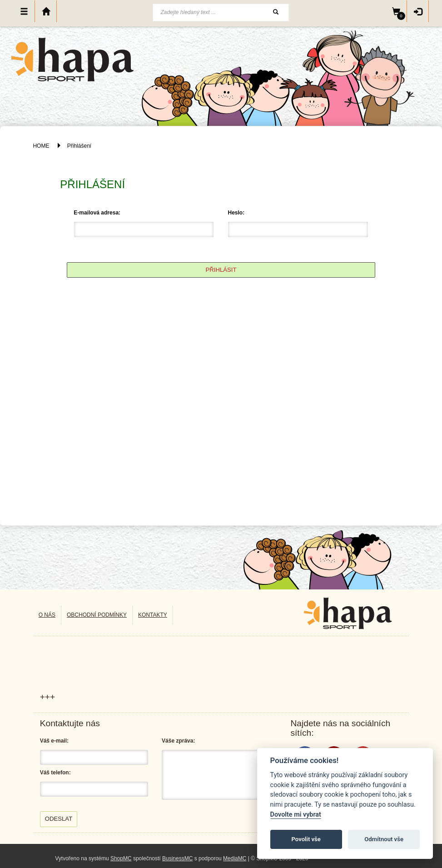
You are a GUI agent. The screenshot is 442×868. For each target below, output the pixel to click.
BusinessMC (177, 858)
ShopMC (121, 858)
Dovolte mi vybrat (296, 815)
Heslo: (236, 213)
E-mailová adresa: (97, 213)
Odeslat (59, 819)
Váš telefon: (55, 773)
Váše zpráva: (178, 741)
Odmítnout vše (384, 839)
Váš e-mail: (54, 741)
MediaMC (235, 858)
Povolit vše (306, 839)
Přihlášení (79, 146)
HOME (41, 146)
